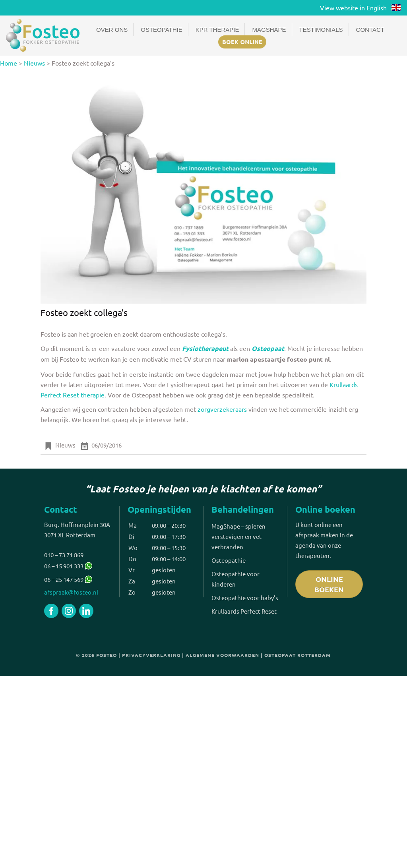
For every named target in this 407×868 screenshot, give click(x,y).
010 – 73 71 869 (64, 555)
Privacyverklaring (151, 655)
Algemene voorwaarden (222, 655)
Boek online (242, 42)
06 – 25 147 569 (64, 579)
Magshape (269, 30)
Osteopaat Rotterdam (297, 655)
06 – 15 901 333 (68, 566)
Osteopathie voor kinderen (235, 579)
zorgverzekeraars (223, 409)
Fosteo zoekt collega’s (84, 312)
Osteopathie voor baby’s (245, 598)
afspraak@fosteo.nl (71, 592)
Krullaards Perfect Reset (244, 611)
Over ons (112, 30)
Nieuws (34, 63)
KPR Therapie (217, 30)
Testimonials (321, 30)
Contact (370, 30)
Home (9, 63)
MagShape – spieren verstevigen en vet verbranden (238, 536)
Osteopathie (161, 30)
